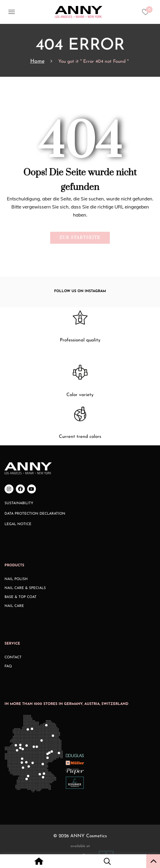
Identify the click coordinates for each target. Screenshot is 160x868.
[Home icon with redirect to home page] (39, 862)
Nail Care (14, 606)
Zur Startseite (80, 238)
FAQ (8, 666)
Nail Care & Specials (25, 588)
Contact (13, 657)
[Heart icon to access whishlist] (147, 14)
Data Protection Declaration (35, 514)
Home (37, 61)
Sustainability (19, 503)
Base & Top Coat (20, 597)
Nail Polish (16, 579)
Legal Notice (18, 524)
